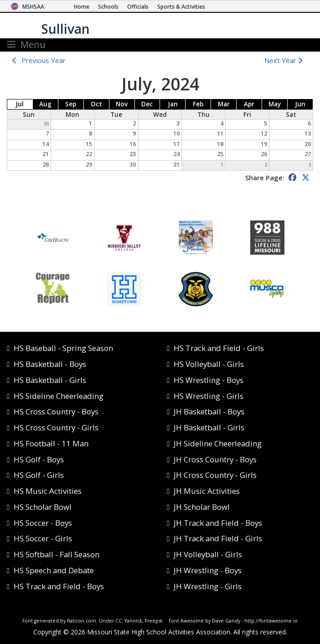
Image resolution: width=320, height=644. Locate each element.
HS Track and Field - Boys (59, 586)
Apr (249, 104)
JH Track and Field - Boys (218, 523)
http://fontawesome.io (271, 621)
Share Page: (265, 178)
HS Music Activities (48, 491)
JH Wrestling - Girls (208, 586)
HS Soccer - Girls (43, 538)
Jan (173, 104)
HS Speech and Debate (54, 570)
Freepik (154, 621)
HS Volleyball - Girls (209, 364)
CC (119, 621)
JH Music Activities (207, 491)
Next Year (286, 60)
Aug (45, 104)
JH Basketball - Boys (209, 411)
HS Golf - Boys (39, 459)
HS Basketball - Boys (50, 364)
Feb (198, 104)
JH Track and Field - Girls (218, 538)
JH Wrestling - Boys (208, 570)
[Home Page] (82, 7)
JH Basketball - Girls (209, 427)
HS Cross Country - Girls (56, 427)
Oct (96, 104)
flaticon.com (82, 621)
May (275, 104)
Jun (300, 104)
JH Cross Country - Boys (215, 459)
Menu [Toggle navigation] (26, 45)
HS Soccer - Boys (43, 523)
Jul (20, 104)
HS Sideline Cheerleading (59, 396)
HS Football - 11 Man (51, 443)
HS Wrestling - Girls (209, 396)
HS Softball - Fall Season (57, 554)
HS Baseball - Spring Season (63, 348)
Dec (147, 104)
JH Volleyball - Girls (208, 554)
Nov (122, 104)
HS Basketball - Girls (50, 380)
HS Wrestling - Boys (209, 380)
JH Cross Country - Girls (215, 475)
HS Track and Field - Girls (219, 348)
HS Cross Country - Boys (56, 411)
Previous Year (44, 60)
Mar (224, 104)
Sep (71, 104)
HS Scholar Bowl (43, 507)
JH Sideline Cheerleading (218, 443)
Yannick (133, 621)
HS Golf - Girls (39, 475)
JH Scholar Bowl (202, 507)
